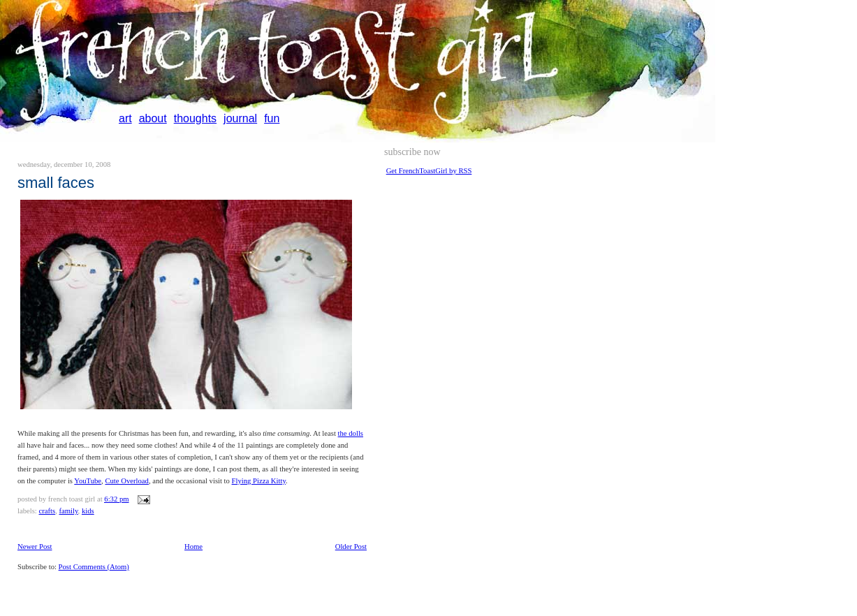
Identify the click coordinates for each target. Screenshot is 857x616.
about (153, 118)
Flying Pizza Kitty (259, 481)
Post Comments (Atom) (94, 567)
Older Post (351, 547)
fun (272, 118)
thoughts (195, 118)
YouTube (88, 481)
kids (88, 511)
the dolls (351, 433)
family (68, 511)
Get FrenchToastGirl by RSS (429, 171)
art (125, 118)
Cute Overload (126, 481)
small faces (56, 183)
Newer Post (35, 547)
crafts (47, 511)
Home (193, 547)
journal (240, 118)
